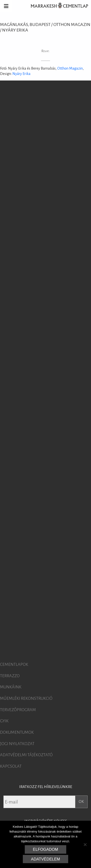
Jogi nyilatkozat (17, 744)
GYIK (4, 721)
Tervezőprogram (18, 710)
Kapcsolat (11, 766)
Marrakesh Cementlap (57, 6)
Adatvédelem (46, 859)
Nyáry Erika (21, 74)
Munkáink (11, 687)
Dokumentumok (17, 732)
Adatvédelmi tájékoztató (26, 755)
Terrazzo (10, 676)
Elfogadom (46, 849)
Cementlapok (14, 665)
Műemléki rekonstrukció (26, 699)
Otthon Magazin (70, 68)
